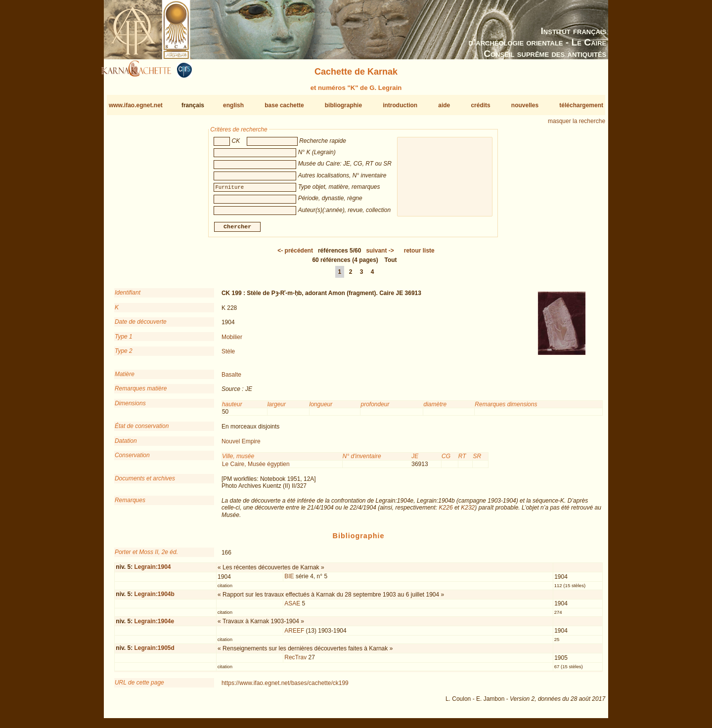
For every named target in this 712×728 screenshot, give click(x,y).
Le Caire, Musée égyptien (256, 468)
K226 (446, 512)
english (233, 105)
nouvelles (525, 105)
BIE (289, 580)
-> (380, 255)
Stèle (228, 355)
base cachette (284, 105)
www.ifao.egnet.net (136, 105)
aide (444, 105)
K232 (468, 512)
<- (295, 255)
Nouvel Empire (241, 445)
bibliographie (343, 105)
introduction (400, 105)
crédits (480, 105)
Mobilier (232, 341)
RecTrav (295, 661)
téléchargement (581, 105)
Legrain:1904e (154, 625)
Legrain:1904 (152, 571)
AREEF (294, 635)
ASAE (292, 607)
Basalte (231, 379)
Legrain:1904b (154, 598)
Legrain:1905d (154, 652)
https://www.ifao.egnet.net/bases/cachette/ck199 (285, 687)
